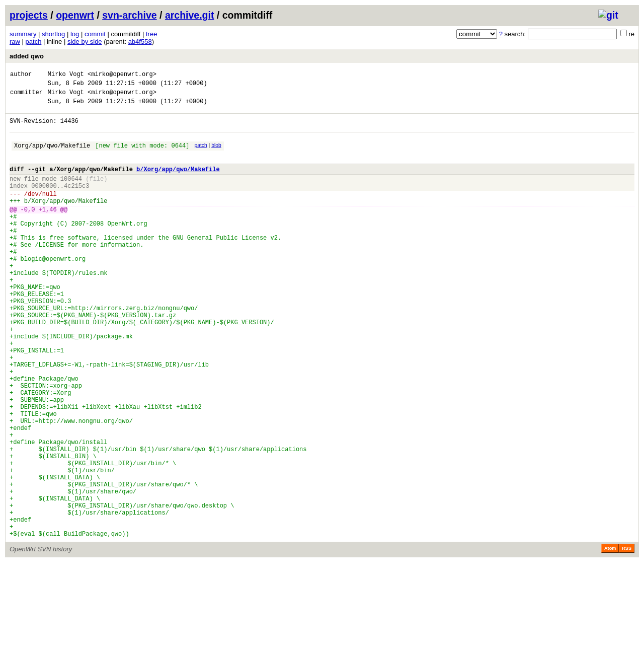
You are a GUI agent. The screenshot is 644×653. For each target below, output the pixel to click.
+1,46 (48, 230)
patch (34, 42)
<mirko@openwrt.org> (122, 75)
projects (29, 15)
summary (23, 34)
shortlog (53, 34)
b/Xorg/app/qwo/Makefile (178, 183)
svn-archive (129, 15)
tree (151, 34)
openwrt (75, 15)
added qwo (27, 56)
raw (15, 42)
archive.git (190, 15)
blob (216, 154)
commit (95, 34)
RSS (627, 639)
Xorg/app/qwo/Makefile (52, 156)
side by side (85, 42)
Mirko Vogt (66, 75)
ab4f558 (140, 42)
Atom (610, 639)
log (75, 34)
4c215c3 (76, 202)
